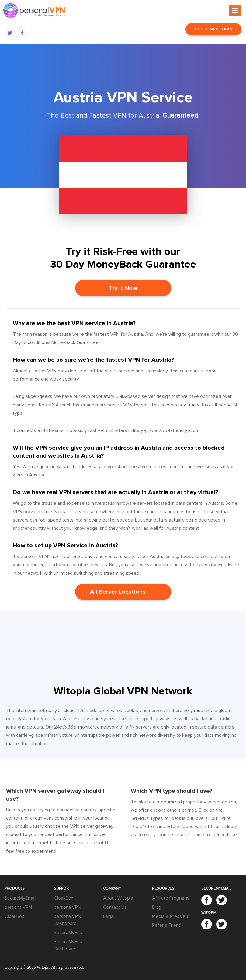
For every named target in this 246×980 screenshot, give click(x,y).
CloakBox (14, 916)
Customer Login (213, 29)
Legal (109, 916)
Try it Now (123, 288)
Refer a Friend (167, 925)
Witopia (44, 967)
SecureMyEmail (20, 898)
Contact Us (115, 907)
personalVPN (18, 907)
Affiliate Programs (171, 898)
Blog (157, 907)
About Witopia (118, 898)
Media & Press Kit (170, 916)
